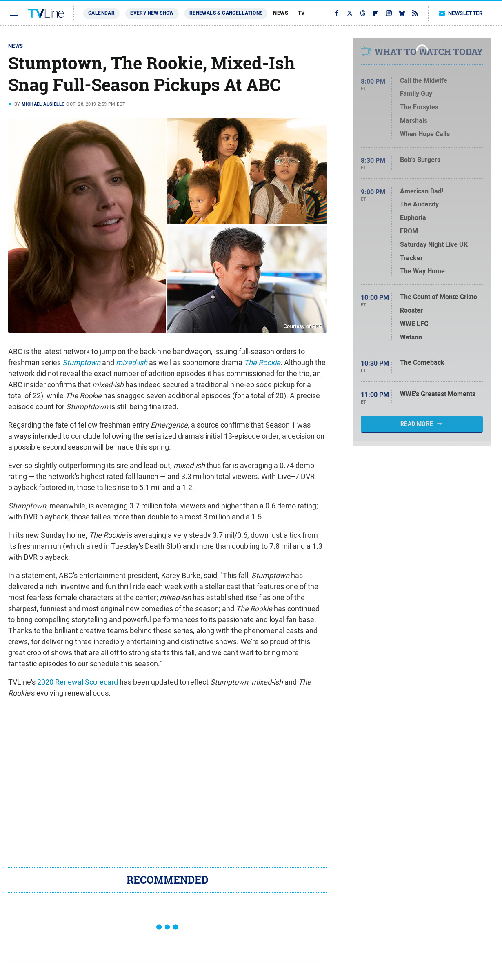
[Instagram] (389, 13)
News (281, 13)
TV (302, 13)
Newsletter (461, 13)
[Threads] (363, 13)
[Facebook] (337, 13)
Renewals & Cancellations (226, 13)
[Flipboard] (376, 13)
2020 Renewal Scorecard (78, 682)
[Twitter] (350, 13)
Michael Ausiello (43, 104)
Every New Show (152, 13)
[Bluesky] (402, 13)
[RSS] (415, 13)
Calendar (101, 13)
